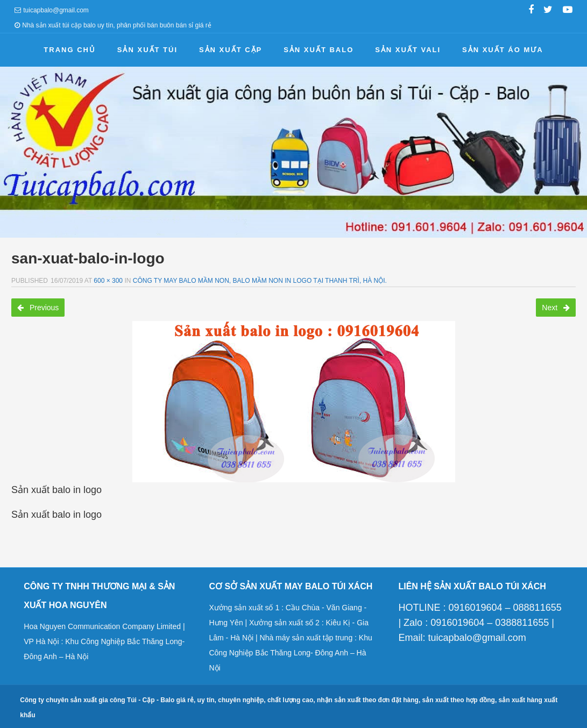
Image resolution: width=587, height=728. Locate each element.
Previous (38, 308)
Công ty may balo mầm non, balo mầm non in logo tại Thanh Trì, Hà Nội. (260, 281)
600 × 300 (108, 281)
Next (556, 308)
